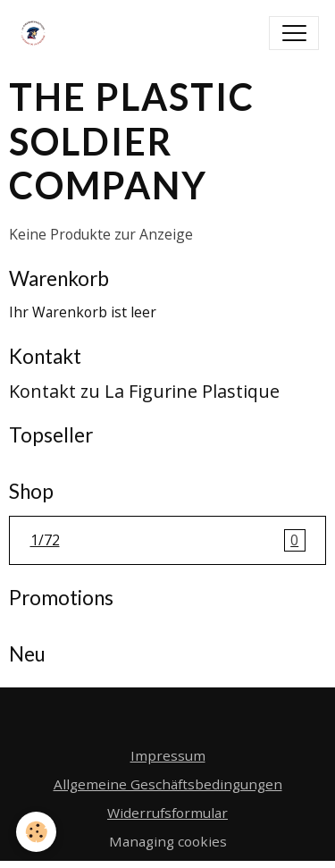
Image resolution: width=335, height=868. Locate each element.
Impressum (168, 755)
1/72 (168, 541)
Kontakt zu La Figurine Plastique (144, 391)
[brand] (37, 33)
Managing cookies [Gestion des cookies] (168, 841)
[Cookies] (36, 832)
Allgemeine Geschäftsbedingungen (168, 784)
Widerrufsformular (167, 813)
